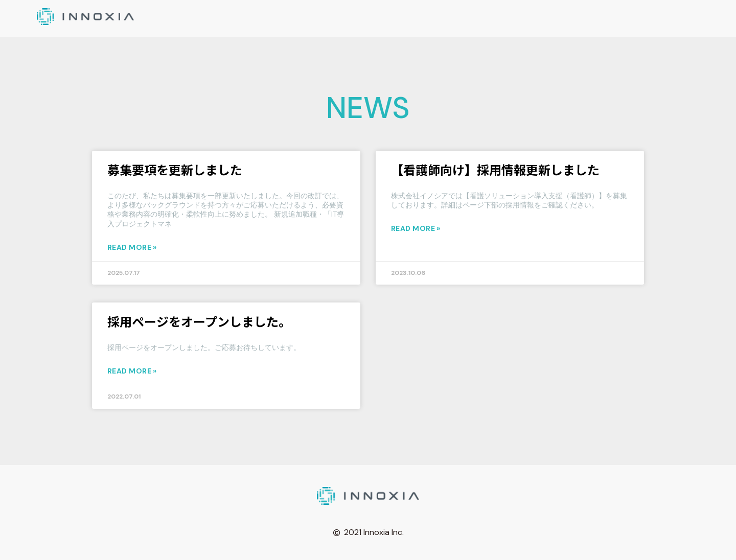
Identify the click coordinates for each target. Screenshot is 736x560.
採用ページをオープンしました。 (199, 321)
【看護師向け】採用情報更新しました (495, 169)
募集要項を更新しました (175, 169)
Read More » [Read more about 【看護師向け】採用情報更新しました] (416, 228)
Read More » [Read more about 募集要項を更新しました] (132, 247)
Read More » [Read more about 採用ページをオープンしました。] (132, 371)
